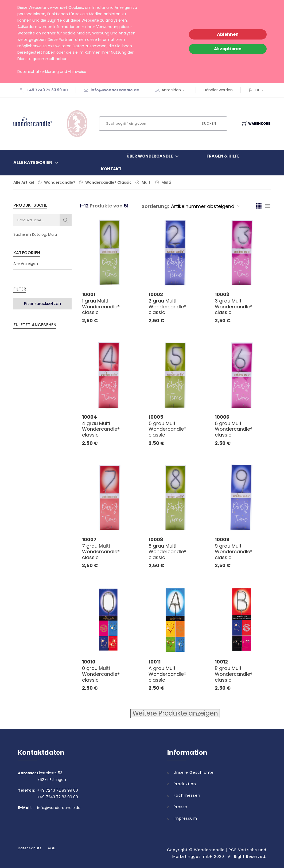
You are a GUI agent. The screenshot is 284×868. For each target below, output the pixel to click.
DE (258, 90)
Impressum (185, 818)
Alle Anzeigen (26, 264)
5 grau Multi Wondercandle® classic (167, 429)
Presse (180, 807)
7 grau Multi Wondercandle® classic (101, 552)
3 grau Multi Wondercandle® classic (234, 307)
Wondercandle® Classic (108, 182)
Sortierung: (155, 206)
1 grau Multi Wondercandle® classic (101, 307)
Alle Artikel (24, 182)
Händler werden (218, 90)
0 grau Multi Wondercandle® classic (101, 674)
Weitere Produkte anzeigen (175, 713)
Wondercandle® (60, 182)
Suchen (209, 123)
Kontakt (111, 169)
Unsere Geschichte (194, 772)
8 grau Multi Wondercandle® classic (167, 552)
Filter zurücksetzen (42, 303)
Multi (147, 182)
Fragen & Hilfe (223, 156)
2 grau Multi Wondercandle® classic (167, 307)
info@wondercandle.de (115, 90)
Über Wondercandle (154, 156)
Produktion (185, 784)
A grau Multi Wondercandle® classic (167, 674)
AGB (52, 848)
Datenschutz (30, 848)
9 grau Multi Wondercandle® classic (234, 552)
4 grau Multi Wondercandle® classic (101, 429)
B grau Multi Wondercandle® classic (234, 674)
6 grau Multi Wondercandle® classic (234, 429)
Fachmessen (187, 795)
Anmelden (175, 90)
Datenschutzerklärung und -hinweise (52, 72)
